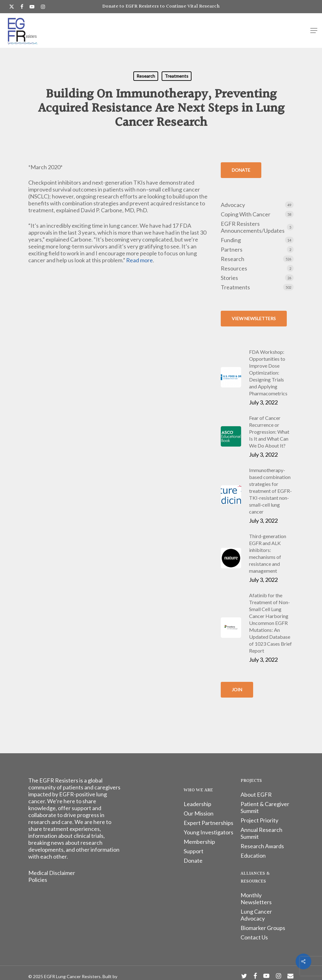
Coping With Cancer (246, 214)
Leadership (197, 804)
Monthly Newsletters (256, 899)
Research (146, 76)
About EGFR (256, 794)
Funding (231, 240)
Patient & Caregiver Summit (265, 807)
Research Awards (262, 846)
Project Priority (259, 820)
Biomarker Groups (263, 928)
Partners (232, 249)
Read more (139, 260)
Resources (234, 268)
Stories (229, 278)
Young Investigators (208, 832)
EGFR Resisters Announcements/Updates (253, 227)
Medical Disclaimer (52, 873)
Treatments (177, 76)
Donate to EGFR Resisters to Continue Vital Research (161, 6)
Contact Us (254, 937)
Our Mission (199, 813)
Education (253, 855)
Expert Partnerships (208, 823)
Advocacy (233, 205)
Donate (193, 860)
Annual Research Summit (261, 833)
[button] (314, 31)
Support (194, 851)
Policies (38, 880)
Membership (199, 842)
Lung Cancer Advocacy (256, 915)
